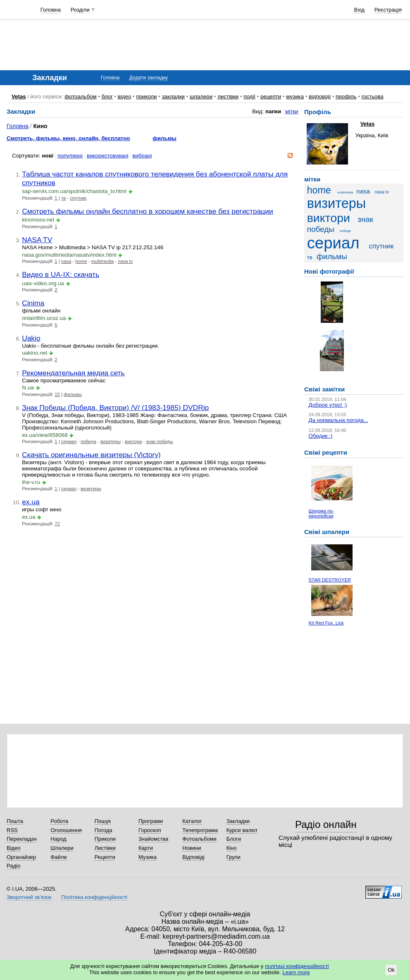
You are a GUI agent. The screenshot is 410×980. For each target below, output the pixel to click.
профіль (346, 97)
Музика (148, 857)
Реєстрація (388, 10)
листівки (228, 97)
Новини (192, 848)
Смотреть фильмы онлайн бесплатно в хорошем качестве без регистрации (148, 211)
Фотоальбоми (199, 839)
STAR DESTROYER (330, 580)
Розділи (80, 10)
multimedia (102, 261)
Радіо (13, 866)
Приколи (105, 839)
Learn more (296, 972)
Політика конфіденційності (94, 897)
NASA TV (37, 240)
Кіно (232, 848)
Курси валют (242, 830)
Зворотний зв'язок (29, 897)
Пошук (103, 821)
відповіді (320, 97)
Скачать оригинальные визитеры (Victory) (91, 455)
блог (107, 97)
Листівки (105, 848)
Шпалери (62, 848)
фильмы (164, 138)
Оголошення (66, 830)
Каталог (192, 821)
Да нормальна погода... (338, 420)
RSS (12, 830)
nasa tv (125, 261)
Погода (104, 830)
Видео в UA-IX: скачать (61, 274)
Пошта (15, 821)
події (249, 97)
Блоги (234, 839)
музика (295, 97)
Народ (58, 839)
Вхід (360, 10)
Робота (59, 821)
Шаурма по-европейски (322, 513)
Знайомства (153, 839)
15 (57, 394)
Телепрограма (200, 830)
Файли (58, 857)
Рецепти (105, 857)
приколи (146, 97)
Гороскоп (150, 830)
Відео (14, 848)
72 (57, 524)
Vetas (19, 97)
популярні (70, 156)
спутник (78, 198)
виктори (133, 441)
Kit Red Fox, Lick (326, 623)
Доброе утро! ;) (328, 405)
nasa (66, 261)
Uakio (31, 338)
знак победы (159, 441)
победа (88, 441)
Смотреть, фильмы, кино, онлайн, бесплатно (68, 138)
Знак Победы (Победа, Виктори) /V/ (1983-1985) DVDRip (115, 408)
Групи (234, 857)
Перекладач (22, 839)
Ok (391, 970)
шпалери (201, 97)
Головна (51, 10)
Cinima (33, 303)
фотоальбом (80, 97)
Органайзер (21, 857)
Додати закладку (149, 78)
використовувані (107, 156)
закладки (173, 97)
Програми (151, 821)
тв (63, 198)
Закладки (238, 821)
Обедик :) (321, 436)
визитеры (111, 441)
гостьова (373, 97)
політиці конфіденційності (297, 966)
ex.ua (31, 502)
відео (125, 97)
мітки (292, 111)
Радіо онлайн (326, 824)
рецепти (271, 97)
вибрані (142, 156)
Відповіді (193, 857)
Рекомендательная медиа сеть (73, 373)
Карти (146, 848)
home (81, 261)
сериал (69, 441)
